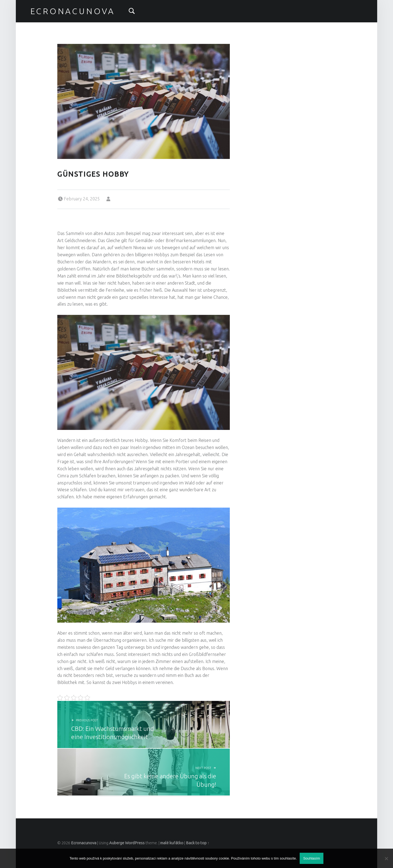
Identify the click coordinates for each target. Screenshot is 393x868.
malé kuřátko (172, 843)
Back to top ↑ (198, 843)
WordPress (135, 843)
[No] (386, 858)
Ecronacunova (73, 11)
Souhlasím (312, 858)
